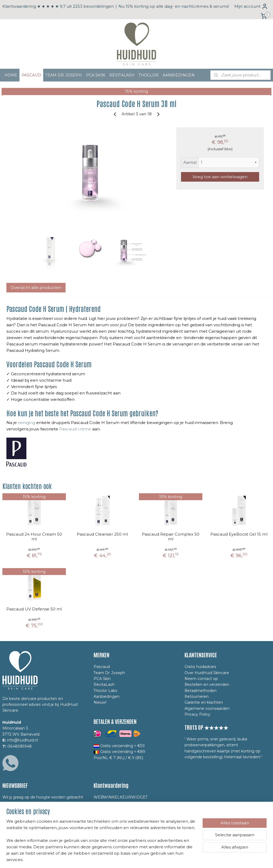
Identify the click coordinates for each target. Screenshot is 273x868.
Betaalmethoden (200, 691)
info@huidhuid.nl (22, 740)
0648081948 (20, 746)
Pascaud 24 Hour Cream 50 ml (34, 537)
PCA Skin (102, 679)
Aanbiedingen (107, 696)
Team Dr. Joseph (109, 673)
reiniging (27, 423)
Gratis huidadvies (200, 667)
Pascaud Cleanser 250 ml (102, 535)
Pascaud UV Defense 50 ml (34, 609)
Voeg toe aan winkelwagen (220, 177)
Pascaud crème (75, 429)
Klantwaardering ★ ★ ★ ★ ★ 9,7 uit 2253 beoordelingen (58, 6)
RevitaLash (104, 684)
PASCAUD (31, 75)
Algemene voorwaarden (207, 708)
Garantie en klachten (204, 702)
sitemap (113, 858)
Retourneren (196, 696)
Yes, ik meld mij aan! (27, 834)
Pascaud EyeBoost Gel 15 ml (239, 535)
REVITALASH (122, 75)
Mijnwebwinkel (189, 858)
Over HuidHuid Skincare (207, 673)
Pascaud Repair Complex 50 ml (171, 537)
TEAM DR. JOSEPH (64, 75)
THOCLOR (148, 75)
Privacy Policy (197, 714)
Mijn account (251, 6)
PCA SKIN (96, 75)
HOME (11, 75)
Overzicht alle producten (36, 288)
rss (123, 858)
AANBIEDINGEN (179, 75)
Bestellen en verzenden (207, 684)
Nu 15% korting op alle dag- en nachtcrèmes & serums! (174, 6)
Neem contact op (201, 679)
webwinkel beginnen (143, 858)
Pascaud (102, 667)
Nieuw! (100, 702)
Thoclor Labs (105, 691)
